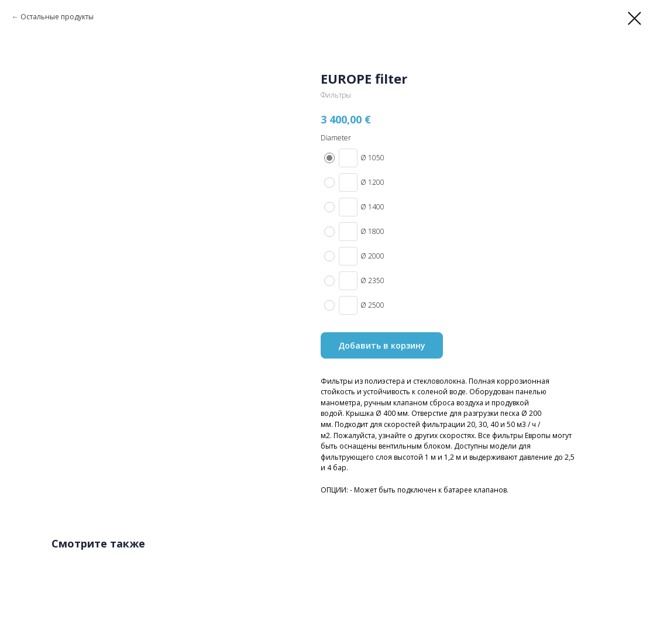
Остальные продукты (57, 17)
